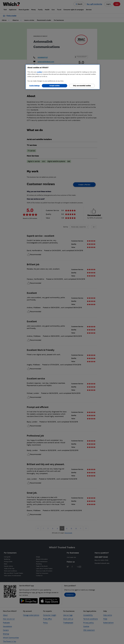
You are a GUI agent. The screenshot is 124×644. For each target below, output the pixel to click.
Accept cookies (54, 86)
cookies (39, 72)
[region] (63, 77)
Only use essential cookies (82, 86)
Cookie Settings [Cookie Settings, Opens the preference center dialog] (34, 86)
